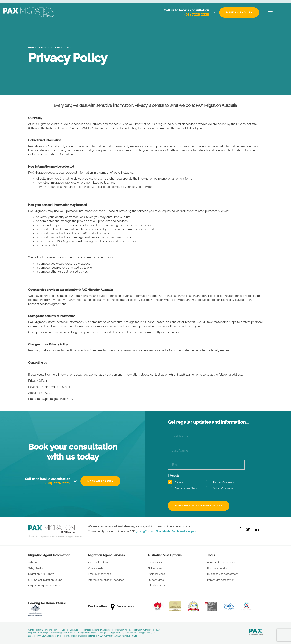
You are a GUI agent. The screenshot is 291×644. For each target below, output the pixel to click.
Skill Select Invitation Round (45, 580)
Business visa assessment (223, 574)
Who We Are (36, 562)
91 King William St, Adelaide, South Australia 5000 (167, 531)
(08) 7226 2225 (197, 14)
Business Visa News (184, 489)
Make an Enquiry (239, 12)
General (177, 482)
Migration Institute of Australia (96, 630)
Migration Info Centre (41, 574)
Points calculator (217, 568)
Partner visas (155, 562)
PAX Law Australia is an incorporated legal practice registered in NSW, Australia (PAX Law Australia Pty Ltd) (88, 636)
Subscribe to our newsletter (199, 506)
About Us (45, 47)
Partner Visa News (221, 482)
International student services (106, 580)
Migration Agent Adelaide (44, 586)
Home (32, 47)
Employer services (99, 574)
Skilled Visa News (221, 489)
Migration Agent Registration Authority (133, 630)
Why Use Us (36, 568)
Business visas (156, 574)
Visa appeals (96, 568)
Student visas (156, 580)
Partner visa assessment (222, 562)
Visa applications (98, 562)
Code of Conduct (70, 630)
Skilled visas (155, 568)
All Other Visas (157, 586)
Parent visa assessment (221, 580)
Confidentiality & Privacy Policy (42, 630)
